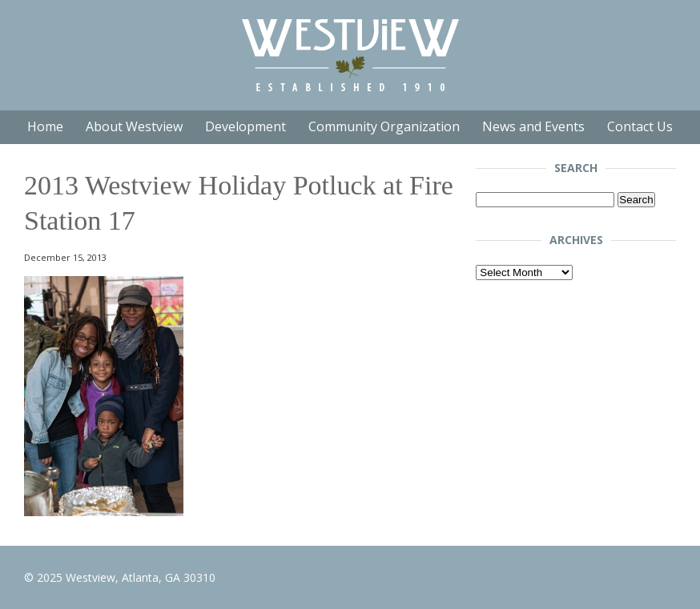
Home (45, 126)
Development (245, 126)
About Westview (134, 126)
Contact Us (640, 126)
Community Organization (384, 126)
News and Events (533, 126)
